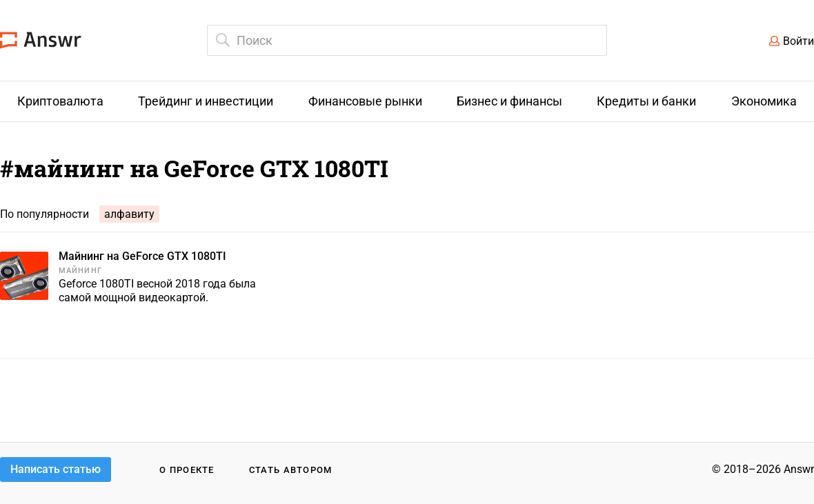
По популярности (44, 214)
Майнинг (80, 271)
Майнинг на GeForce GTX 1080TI (142, 256)
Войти (798, 41)
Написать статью (56, 469)
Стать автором (291, 470)
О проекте (187, 470)
